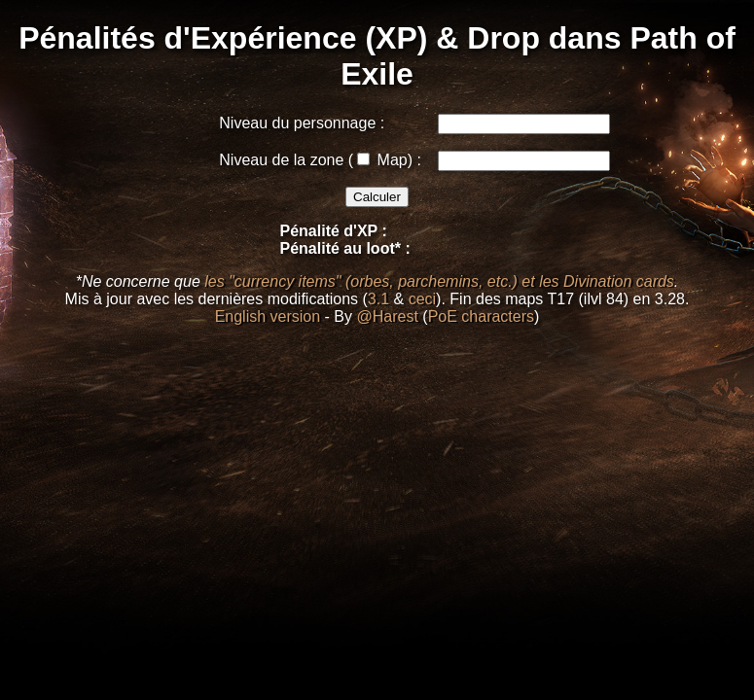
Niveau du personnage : (302, 123)
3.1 (378, 299)
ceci (422, 299)
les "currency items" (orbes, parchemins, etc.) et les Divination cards (439, 281)
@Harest (387, 316)
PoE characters (481, 316)
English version (268, 316)
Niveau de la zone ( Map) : (320, 160)
